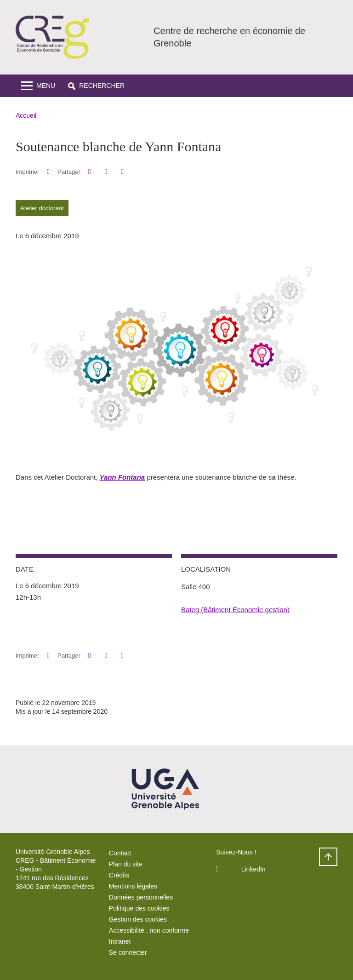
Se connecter (128, 952)
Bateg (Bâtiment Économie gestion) (235, 610)
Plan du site (126, 864)
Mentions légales (133, 886)
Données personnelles (141, 897)
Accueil (26, 115)
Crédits (119, 875)
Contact (120, 853)
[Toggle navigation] (38, 86)
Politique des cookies (139, 908)
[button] (96, 86)
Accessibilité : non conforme (149, 930)
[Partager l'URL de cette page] (122, 172)
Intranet (120, 941)
